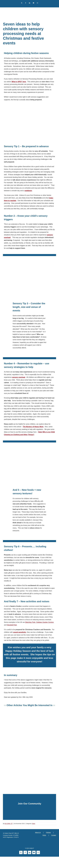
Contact (54, 835)
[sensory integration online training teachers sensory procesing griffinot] (30, 767)
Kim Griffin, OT (9, 824)
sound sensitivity (20, 632)
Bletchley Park (30, 622)
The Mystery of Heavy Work (33, 427)
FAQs (44, 835)
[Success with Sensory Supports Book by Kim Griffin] (30, 740)
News (34, 824)
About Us (38, 832)
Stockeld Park (12, 625)
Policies (48, 832)
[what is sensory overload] (30, 714)
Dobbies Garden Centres (45, 622)
